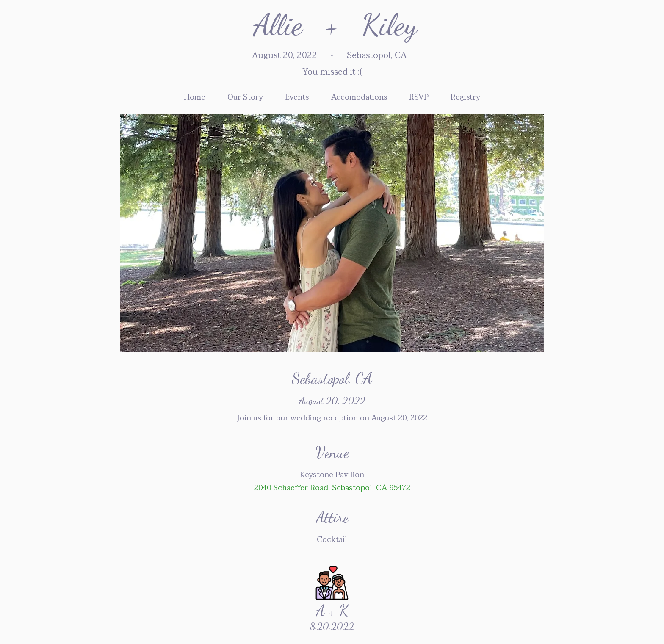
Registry (465, 97)
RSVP (419, 97)
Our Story (245, 97)
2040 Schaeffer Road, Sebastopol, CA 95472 (332, 488)
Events (297, 97)
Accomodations (359, 97)
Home (195, 97)
